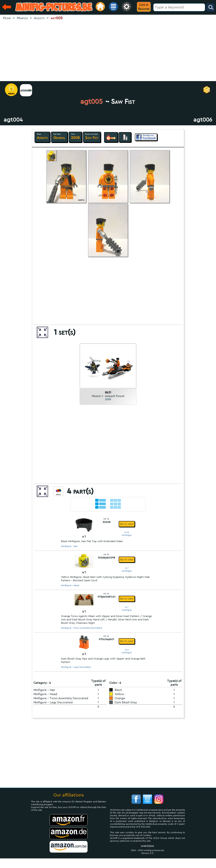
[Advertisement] (108, 51)
